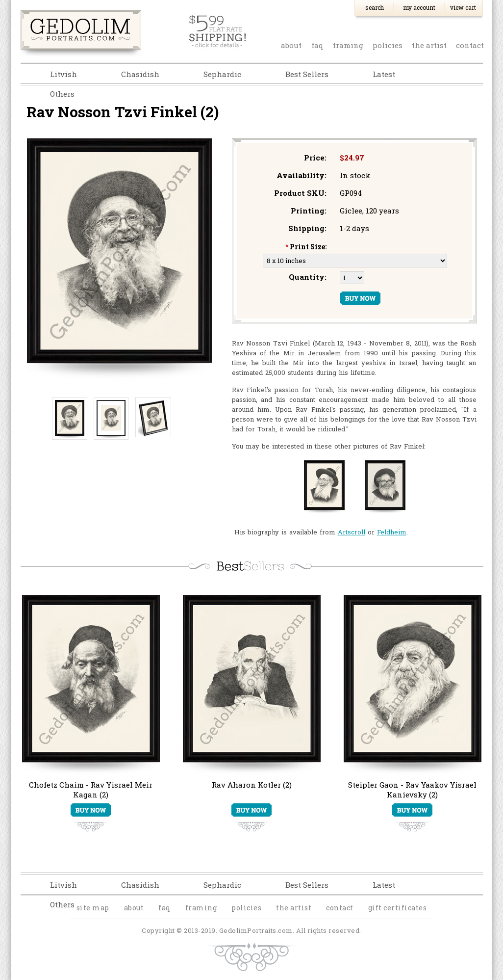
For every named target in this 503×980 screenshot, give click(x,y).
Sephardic (222, 74)
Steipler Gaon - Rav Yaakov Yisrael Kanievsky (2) (412, 790)
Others (62, 94)
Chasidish (140, 74)
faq (317, 45)
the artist (429, 45)
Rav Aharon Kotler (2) (252, 785)
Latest (384, 74)
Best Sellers (307, 74)
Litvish (63, 74)
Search (375, 7)
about (291, 45)
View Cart (463, 7)
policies (388, 45)
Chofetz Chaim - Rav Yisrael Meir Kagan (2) (91, 790)
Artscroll (352, 532)
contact (470, 45)
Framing (348, 45)
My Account (419, 7)
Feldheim (392, 532)
